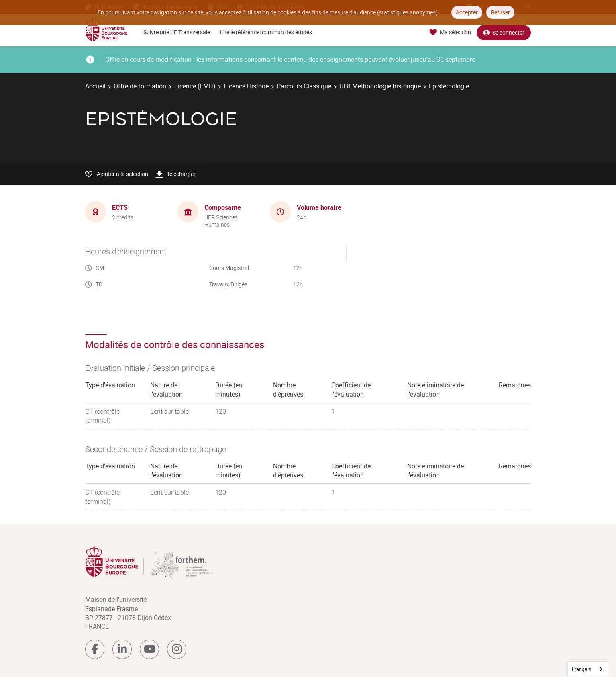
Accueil (95, 86)
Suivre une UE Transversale (177, 32)
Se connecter (504, 32)
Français (582, 669)
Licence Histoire (246, 86)
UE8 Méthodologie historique (380, 86)
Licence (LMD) (195, 86)
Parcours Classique (304, 86)
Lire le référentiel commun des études (266, 32)
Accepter (467, 12)
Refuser (500, 12)
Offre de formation (140, 86)
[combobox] (588, 669)
